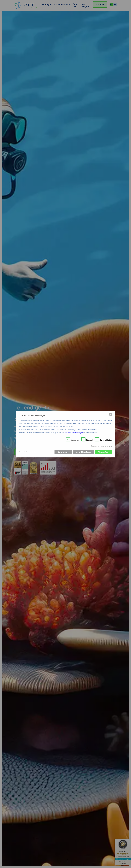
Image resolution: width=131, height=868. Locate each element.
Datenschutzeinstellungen (73, 433)
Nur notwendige (63, 452)
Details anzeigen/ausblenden (103, 446)
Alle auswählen (103, 452)
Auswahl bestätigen (84, 452)
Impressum (33, 452)
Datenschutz (23, 452)
